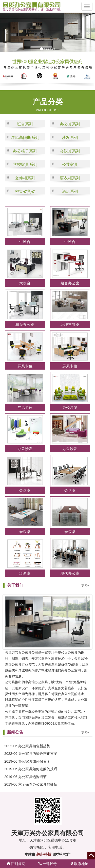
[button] (5, 32)
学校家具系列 (25, 164)
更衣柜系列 (70, 178)
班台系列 (25, 124)
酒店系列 (70, 191)
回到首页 (16, 864)
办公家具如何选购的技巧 (38, 769)
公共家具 (70, 164)
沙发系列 (70, 138)
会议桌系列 (70, 151)
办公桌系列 (70, 124)
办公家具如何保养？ (34, 761)
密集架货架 (25, 191)
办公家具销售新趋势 (34, 746)
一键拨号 (48, 864)
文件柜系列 (25, 178)
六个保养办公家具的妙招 (38, 784)
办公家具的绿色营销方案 (38, 754)
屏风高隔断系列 (25, 138)
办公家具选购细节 (32, 777)
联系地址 (79, 864)
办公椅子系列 (25, 151)
